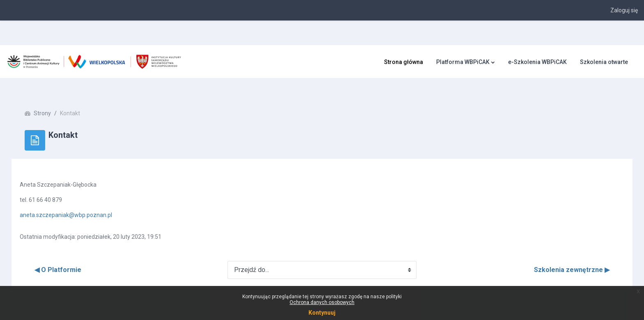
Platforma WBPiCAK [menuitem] (463, 62)
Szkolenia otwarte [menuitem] (604, 62)
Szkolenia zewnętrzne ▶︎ (560, 255)
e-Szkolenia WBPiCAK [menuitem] (537, 62)
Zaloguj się (624, 10)
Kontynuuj (322, 313)
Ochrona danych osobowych (322, 302)
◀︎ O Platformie (69, 255)
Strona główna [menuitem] (404, 62)
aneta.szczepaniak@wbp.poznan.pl (77, 200)
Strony (54, 98)
